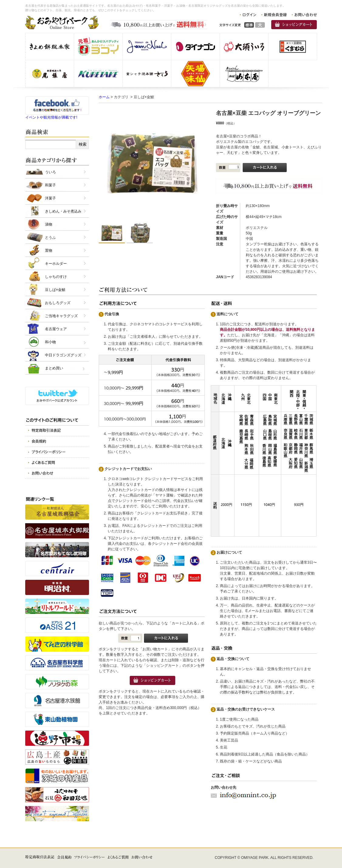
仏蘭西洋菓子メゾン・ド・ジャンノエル (147, 47)
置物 (49, 251)
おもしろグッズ (58, 303)
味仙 (195, 74)
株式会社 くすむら (293, 47)
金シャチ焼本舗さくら (147, 74)
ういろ (50, 172)
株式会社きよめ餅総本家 (50, 47)
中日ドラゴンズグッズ (63, 355)
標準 (249, 25)
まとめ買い (54, 368)
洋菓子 (50, 198)
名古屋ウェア (56, 329)
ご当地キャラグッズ (61, 316)
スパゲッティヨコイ (98, 47)
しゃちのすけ (56, 277)
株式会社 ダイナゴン (195, 47)
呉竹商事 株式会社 (98, 74)
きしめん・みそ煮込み (63, 211)
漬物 (49, 224)
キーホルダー (56, 264)
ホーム (104, 97)
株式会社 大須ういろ (244, 47)
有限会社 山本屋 (244, 74)
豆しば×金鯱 (55, 290)
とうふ (50, 237)
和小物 (50, 342)
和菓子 (50, 185)
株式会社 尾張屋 (50, 74)
